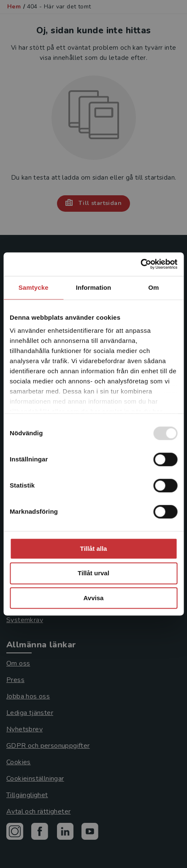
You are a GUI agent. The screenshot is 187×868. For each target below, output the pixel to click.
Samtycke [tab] (34, 287)
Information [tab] (94, 287)
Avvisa (94, 598)
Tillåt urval (93, 573)
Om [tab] (153, 287)
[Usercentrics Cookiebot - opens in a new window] (140, 264)
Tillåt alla (94, 549)
